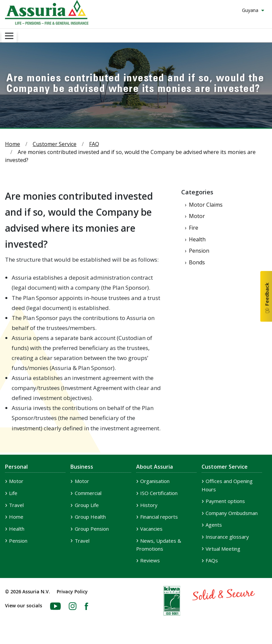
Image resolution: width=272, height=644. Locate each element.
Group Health (90, 517)
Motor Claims (206, 205)
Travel (16, 505)
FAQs (212, 560)
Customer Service (55, 144)
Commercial (88, 493)
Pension (199, 251)
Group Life (87, 505)
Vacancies (151, 529)
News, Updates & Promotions (159, 545)
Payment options (225, 501)
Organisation (155, 481)
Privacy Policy (72, 591)
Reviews (150, 560)
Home (13, 144)
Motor (197, 216)
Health (197, 239)
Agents (214, 525)
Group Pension (92, 529)
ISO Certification (159, 493)
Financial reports (159, 517)
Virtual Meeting (223, 549)
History (149, 505)
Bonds (197, 262)
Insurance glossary (227, 537)
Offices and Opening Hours (227, 485)
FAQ (94, 144)
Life (13, 493)
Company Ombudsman (232, 513)
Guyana (251, 10)
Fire (194, 228)
